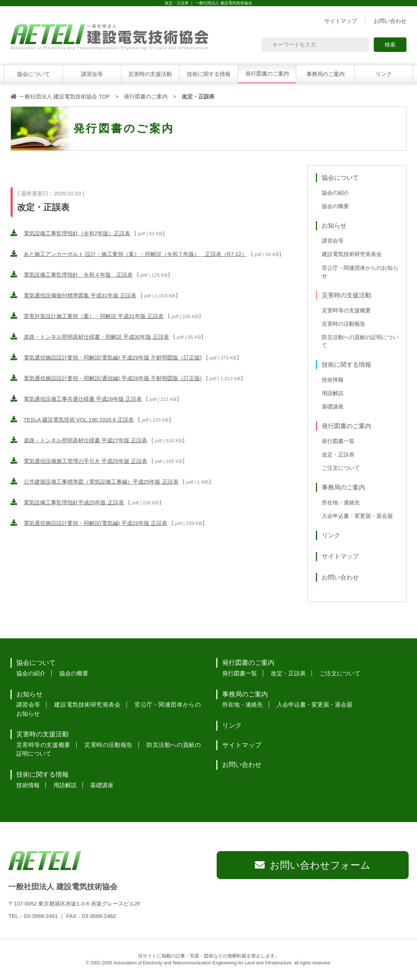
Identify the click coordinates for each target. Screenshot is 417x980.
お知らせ (334, 225)
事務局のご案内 (326, 74)
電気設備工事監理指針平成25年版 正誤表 (74, 502)
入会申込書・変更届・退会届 (357, 516)
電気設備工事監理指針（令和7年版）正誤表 (77, 233)
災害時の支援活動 (150, 74)
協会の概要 (335, 206)
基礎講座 (333, 407)
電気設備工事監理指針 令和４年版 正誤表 (78, 275)
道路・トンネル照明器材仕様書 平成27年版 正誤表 (85, 440)
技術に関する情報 (209, 74)
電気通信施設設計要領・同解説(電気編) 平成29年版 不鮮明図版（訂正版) (113, 357)
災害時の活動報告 (344, 324)
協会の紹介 (335, 193)
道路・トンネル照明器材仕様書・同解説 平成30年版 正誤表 (96, 337)
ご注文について (341, 468)
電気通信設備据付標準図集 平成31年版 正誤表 (80, 295)
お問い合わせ (390, 21)
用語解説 (333, 393)
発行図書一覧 (338, 441)
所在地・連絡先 (341, 503)
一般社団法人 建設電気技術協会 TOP (65, 96)
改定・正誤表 (338, 455)
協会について (33, 74)
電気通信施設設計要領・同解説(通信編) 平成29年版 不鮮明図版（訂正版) (113, 378)
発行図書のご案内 (267, 74)
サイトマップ (341, 21)
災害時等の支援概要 (346, 310)
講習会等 (92, 74)
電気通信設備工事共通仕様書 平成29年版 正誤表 (83, 399)
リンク (384, 74)
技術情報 (333, 380)
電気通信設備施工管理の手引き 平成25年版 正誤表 (85, 461)
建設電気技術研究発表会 (352, 254)
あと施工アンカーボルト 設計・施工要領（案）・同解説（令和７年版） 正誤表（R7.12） (135, 254)
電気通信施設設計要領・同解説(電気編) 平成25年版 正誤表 (95, 523)
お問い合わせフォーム (320, 865)
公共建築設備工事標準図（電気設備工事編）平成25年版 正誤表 (101, 482)
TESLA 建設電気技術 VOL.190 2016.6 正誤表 (79, 420)
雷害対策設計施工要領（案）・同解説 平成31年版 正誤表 (94, 316)
